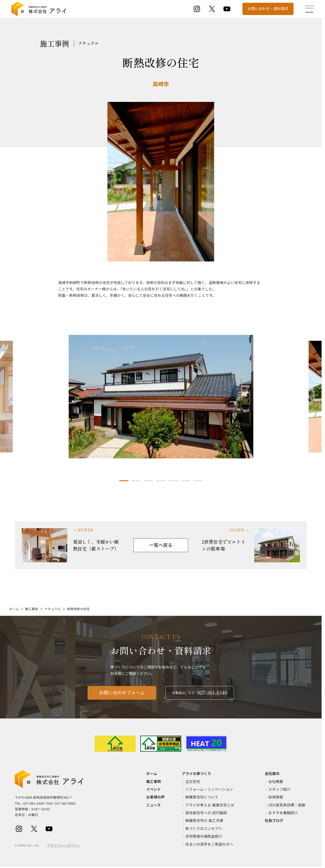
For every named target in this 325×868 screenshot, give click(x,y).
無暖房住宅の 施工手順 (204, 821)
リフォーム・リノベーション (209, 789)
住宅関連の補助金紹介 (204, 836)
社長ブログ (274, 821)
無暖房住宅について (202, 797)
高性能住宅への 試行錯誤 (206, 813)
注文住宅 (193, 782)
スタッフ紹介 (279, 789)
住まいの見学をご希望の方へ (209, 844)
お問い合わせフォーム (122, 701)
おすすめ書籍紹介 (283, 813)
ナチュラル (53, 609)
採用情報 (276, 797)
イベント (154, 789)
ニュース (153, 805)
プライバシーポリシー (64, 845)
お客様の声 (155, 797)
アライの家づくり (196, 774)
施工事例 (32, 609)
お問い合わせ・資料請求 (268, 9)
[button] (124, 481)
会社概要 (276, 782)
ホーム (14, 609)
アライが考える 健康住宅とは (210, 805)
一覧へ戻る (161, 545)
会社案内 (272, 774)
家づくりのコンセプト (204, 829)
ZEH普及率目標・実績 (287, 805)
